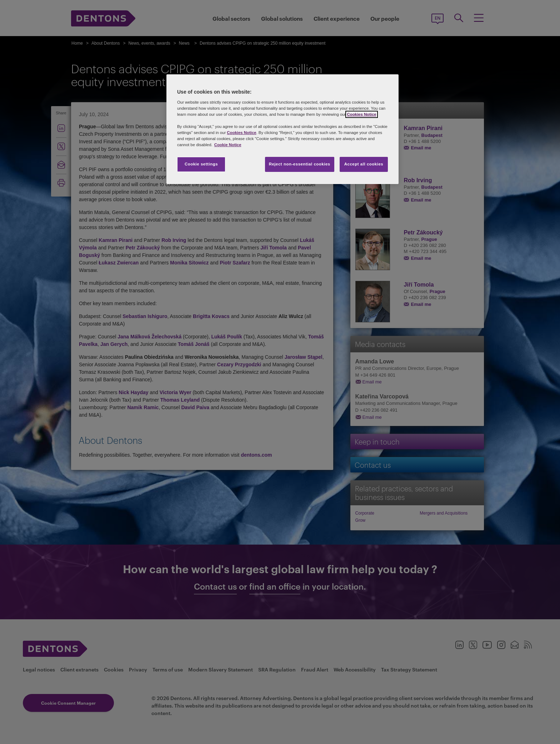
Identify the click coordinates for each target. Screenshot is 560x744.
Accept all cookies (364, 164)
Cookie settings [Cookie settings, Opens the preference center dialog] (201, 164)
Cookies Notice (361, 114)
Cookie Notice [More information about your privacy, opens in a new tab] (228, 145)
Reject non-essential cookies (300, 164)
